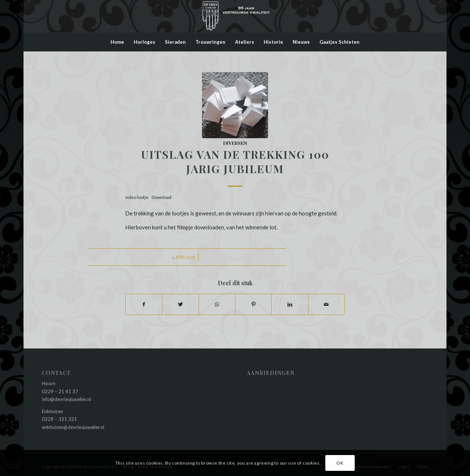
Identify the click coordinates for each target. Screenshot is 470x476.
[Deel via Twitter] (180, 304)
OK (340, 463)
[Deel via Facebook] (144, 304)
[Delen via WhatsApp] (217, 304)
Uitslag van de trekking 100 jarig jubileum (235, 162)
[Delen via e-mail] (326, 304)
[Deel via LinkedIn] (290, 304)
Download (162, 197)
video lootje (137, 197)
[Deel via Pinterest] (253, 304)
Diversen (235, 143)
